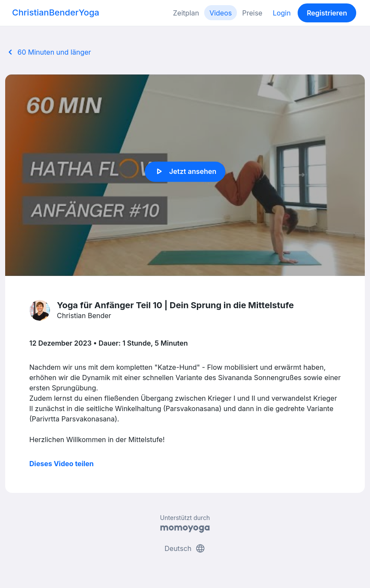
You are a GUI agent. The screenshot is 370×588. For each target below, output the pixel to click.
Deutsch (185, 548)
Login (282, 13)
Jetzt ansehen (185, 172)
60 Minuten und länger (48, 52)
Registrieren (327, 13)
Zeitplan (186, 13)
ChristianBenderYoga (56, 12)
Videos (221, 13)
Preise (252, 13)
